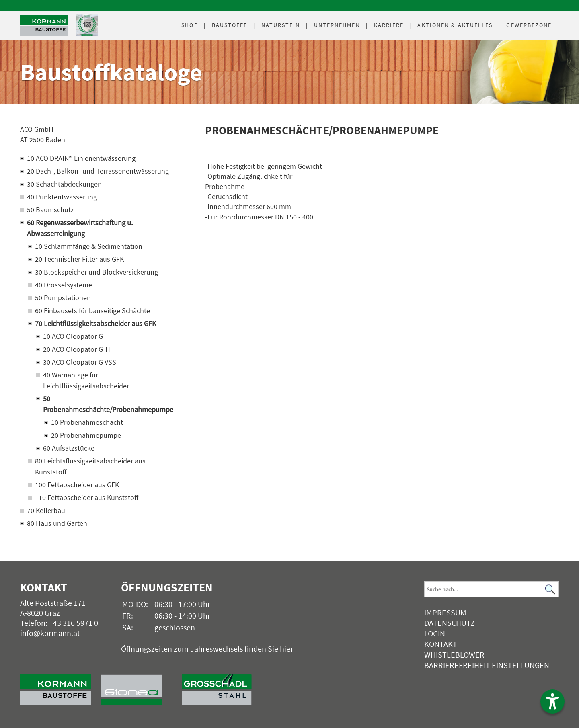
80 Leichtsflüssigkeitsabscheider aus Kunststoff (90, 466)
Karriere (389, 25)
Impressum (445, 612)
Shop (190, 25)
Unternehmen (337, 25)
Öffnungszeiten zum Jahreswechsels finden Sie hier (207, 649)
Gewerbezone (529, 25)
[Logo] (44, 26)
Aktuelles (455, 25)
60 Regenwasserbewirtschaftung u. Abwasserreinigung (80, 228)
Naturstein (281, 25)
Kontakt (441, 644)
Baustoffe (230, 25)
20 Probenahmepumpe (86, 435)
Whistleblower (454, 655)
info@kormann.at (50, 633)
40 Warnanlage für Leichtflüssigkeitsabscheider (86, 380)
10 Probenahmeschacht (87, 422)
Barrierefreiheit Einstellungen (487, 665)
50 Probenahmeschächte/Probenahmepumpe (108, 404)
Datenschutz (450, 623)
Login (435, 633)
